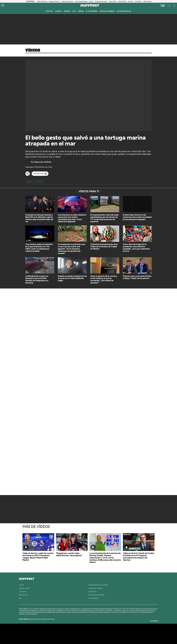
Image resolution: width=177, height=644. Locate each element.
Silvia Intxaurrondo (81, 1)
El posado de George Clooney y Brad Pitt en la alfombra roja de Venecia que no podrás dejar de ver (39, 218)
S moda (103, 637)
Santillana (84, 630)
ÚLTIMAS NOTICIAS (124, 11)
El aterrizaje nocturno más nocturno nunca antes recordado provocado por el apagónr (137, 217)
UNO (78, 634)
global (58, 11)
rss (20, 598)
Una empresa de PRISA (43, 632)
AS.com (113, 630)
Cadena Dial (102, 634)
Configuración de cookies (98, 585)
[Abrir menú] (3, 5)
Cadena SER (106, 630)
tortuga (40, 182)
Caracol (129, 630)
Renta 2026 (122, 1)
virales (67, 11)
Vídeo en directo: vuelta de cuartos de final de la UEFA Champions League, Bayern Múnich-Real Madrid (38, 557)
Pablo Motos (148, 1)
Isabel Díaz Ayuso (67, 1)
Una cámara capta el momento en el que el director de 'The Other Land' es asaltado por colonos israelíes (39, 248)
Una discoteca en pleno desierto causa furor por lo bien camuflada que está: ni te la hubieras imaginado (72, 218)
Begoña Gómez (54, 1)
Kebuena (127, 634)
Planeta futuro (119, 634)
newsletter (23, 595)
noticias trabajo (107, 11)
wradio (85, 634)
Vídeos (33, 50)
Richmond (61, 637)
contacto (23, 592)
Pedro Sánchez (42, 1)
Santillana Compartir (96, 630)
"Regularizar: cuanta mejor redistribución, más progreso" (69, 554)
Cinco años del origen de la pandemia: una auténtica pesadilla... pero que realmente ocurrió (136, 248)
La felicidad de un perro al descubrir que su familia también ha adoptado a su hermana (37, 279)
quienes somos (24, 588)
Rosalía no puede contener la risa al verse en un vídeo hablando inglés (72, 278)
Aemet (131, 1)
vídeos (81, 11)
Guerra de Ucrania (101, 1)
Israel (91, 1)
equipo (21, 585)
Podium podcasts (84, 637)
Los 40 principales (74, 630)
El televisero (92, 11)
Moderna (72, 637)
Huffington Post (66, 634)
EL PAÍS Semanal (110, 634)
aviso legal (93, 592)
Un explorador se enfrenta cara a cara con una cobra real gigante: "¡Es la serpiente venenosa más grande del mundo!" (72, 249)
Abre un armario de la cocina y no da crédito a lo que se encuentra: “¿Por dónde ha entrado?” (104, 279)
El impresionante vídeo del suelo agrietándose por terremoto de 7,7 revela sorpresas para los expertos (104, 218)
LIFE (74, 11)
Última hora (163, 6)
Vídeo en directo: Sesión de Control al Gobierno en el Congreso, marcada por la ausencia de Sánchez (139, 557)
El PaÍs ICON (93, 637)
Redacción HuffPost (43, 162)
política (49, 11)
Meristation (123, 637)
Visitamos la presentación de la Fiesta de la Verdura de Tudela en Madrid (104, 247)
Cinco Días (93, 634)
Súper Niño (113, 1)
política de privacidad (97, 595)
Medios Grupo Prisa (43, 638)
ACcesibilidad (93, 598)
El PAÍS (63, 630)
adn (120, 630)
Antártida (138, 1)
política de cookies (95, 588)
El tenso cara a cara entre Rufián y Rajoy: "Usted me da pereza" (137, 277)
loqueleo (113, 637)
